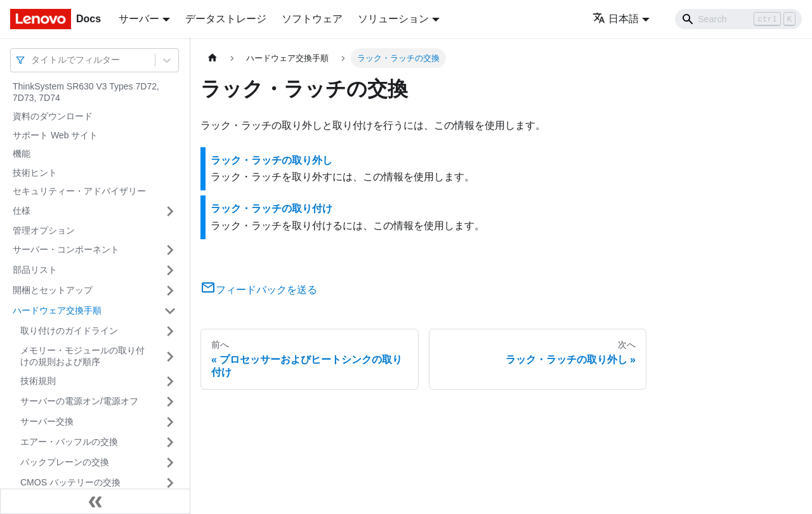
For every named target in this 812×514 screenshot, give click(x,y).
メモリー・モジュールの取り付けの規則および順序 (82, 356)
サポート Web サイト (55, 135)
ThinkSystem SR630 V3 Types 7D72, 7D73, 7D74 (86, 92)
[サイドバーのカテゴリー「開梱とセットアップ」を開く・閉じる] (170, 291)
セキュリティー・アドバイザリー (79, 191)
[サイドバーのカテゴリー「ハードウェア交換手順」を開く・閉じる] (170, 311)
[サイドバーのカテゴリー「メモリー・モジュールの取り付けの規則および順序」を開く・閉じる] (170, 356)
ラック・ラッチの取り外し (272, 160)
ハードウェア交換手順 (57, 310)
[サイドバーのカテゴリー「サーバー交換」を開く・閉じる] (170, 422)
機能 (22, 154)
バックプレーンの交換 (65, 462)
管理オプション (44, 230)
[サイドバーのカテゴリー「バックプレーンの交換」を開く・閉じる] (170, 463)
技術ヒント (35, 173)
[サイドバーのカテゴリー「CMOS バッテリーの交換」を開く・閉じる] (170, 483)
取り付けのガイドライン (69, 331)
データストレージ (226, 19)
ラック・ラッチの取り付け (272, 208)
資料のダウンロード (53, 116)
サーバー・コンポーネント (66, 249)
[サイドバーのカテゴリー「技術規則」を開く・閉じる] (170, 381)
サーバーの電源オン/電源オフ (79, 401)
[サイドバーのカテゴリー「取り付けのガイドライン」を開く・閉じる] (170, 331)
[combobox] (32, 60)
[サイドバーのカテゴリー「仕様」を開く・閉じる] (170, 211)
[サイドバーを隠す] (95, 501)
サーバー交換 (47, 421)
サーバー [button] (139, 19)
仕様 (22, 211)
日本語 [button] (616, 19)
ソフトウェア (312, 19)
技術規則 (38, 381)
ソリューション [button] (393, 19)
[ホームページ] (213, 58)
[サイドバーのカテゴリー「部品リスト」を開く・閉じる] (170, 270)
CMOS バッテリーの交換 (70, 482)
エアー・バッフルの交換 (69, 442)
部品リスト (35, 270)
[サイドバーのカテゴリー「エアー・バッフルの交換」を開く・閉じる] (170, 442)
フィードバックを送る (259, 290)
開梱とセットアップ (53, 290)
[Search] (738, 19)
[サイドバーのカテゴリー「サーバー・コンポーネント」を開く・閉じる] (170, 250)
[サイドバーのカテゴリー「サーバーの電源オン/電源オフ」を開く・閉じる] (170, 402)
